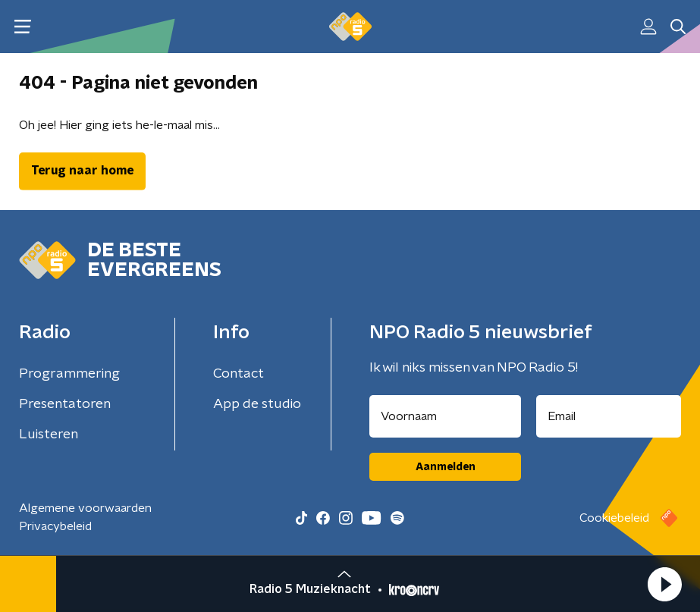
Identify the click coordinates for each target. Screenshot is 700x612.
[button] (664, 584)
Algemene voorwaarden (85, 508)
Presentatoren (65, 404)
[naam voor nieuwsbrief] (445, 416)
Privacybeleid (55, 526)
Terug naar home (82, 171)
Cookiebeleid (614, 518)
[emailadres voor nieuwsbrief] (609, 416)
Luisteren (49, 435)
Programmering (69, 374)
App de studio (257, 404)
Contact (239, 374)
